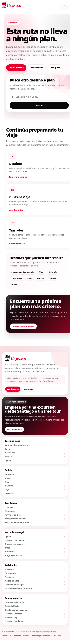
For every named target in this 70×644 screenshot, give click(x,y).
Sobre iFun (7, 636)
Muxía (8, 478)
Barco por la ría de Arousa (17, 522)
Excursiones (10, 573)
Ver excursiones (15, 429)
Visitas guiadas (12, 581)
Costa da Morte (12, 606)
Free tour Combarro (14, 621)
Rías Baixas (10, 453)
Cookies (58, 636)
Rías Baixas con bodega (16, 610)
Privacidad (48, 636)
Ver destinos (37, 68)
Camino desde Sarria (14, 602)
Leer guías (55, 68)
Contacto (17, 636)
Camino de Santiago (14, 585)
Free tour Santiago (13, 614)
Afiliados (26, 636)
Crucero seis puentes (15, 544)
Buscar (39, 105)
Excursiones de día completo (18, 588)
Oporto (15, 284)
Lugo (30, 278)
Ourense (41, 278)
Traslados (9, 577)
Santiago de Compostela (23, 272)
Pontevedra (17, 278)
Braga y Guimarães (14, 555)
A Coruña (53, 272)
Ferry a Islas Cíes (13, 515)
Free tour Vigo (11, 617)
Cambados (10, 511)
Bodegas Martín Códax (15, 519)
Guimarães (10, 552)
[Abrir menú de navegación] (65, 5)
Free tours (10, 569)
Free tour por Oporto (15, 540)
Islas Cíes (9, 457)
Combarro (9, 507)
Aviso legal (37, 636)
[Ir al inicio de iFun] (11, 5)
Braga (7, 548)
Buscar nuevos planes (23, 326)
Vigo (41, 272)
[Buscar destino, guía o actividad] (39, 97)
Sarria (53, 278)
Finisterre (9, 474)
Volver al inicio (16, 68)
